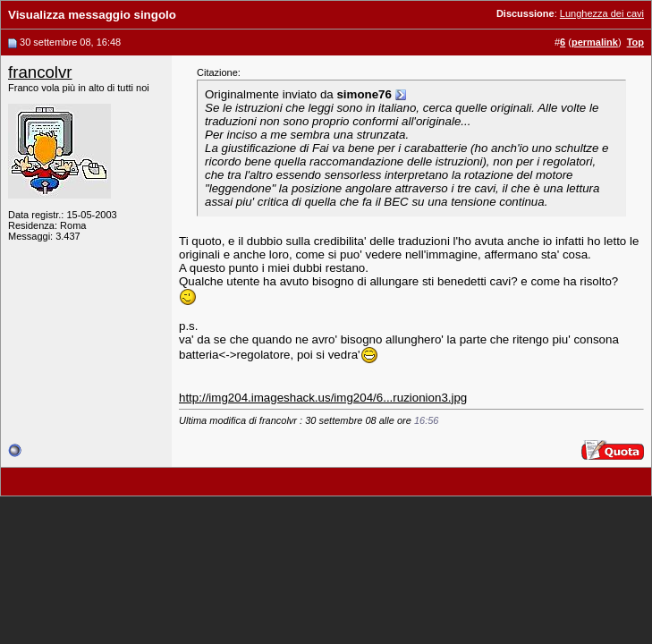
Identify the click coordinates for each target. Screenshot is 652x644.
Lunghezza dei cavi (602, 13)
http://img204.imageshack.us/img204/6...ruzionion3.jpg (323, 398)
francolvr (40, 72)
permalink (595, 42)
